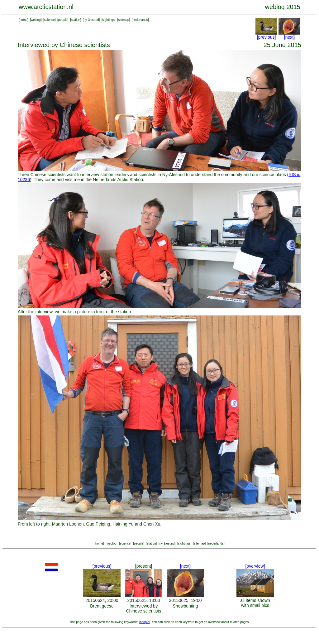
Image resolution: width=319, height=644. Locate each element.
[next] (289, 37)
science (50, 20)
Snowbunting (186, 606)
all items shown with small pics (255, 603)
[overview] (255, 566)
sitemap (124, 20)
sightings (109, 20)
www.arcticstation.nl (46, 7)
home (24, 20)
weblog (36, 20)
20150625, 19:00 (185, 600)
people (63, 20)
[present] (144, 566)
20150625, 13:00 (143, 600)
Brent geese (102, 606)
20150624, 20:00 (102, 600)
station (76, 20)
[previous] (267, 37)
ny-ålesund (91, 20)
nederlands (140, 20)
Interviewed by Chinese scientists (144, 608)
